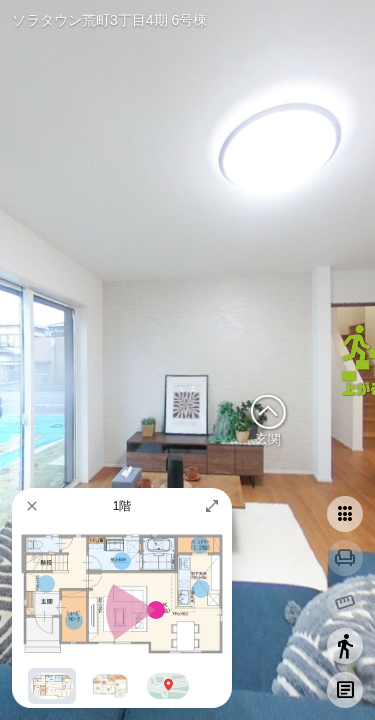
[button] (32, 506)
